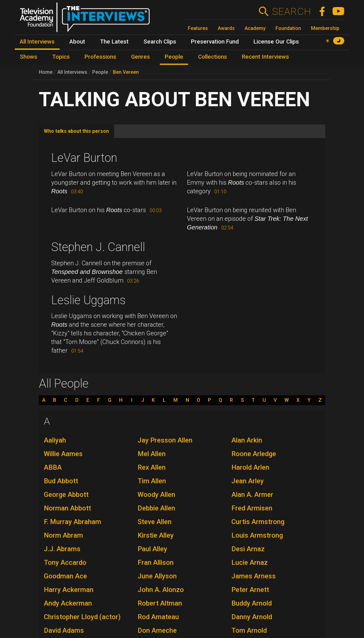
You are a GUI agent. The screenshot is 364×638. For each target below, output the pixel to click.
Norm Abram (63, 535)
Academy (255, 28)
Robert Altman (160, 603)
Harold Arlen (250, 467)
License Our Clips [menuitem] (276, 42)
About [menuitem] (77, 42)
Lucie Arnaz (250, 562)
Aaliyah (55, 440)
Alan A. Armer (252, 495)
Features (198, 28)
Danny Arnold (252, 617)
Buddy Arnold (252, 603)
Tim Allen (152, 481)
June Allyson (157, 576)
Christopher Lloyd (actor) (82, 617)
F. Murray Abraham (72, 522)
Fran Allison (156, 562)
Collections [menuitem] (213, 57)
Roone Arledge (254, 454)
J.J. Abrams (62, 549)
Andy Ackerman (68, 603)
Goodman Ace (65, 576)
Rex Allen (152, 467)
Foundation (288, 28)
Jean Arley (248, 481)
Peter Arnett (250, 590)
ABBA (53, 467)
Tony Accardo (65, 562)
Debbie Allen (156, 508)
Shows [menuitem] (29, 57)
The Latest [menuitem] (114, 42)
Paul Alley (152, 549)
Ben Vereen (126, 72)
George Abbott (66, 495)
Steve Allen (155, 522)
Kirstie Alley (156, 535)
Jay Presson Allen (165, 440)
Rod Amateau (158, 617)
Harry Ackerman (69, 590)
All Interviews (72, 72)
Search (291, 11)
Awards (226, 28)
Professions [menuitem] (100, 57)
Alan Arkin (247, 440)
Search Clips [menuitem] (160, 42)
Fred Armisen (252, 508)
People (100, 72)
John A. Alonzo (161, 590)
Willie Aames (63, 454)
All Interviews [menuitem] (37, 42)
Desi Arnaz (248, 549)
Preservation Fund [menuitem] (215, 42)
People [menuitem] (174, 57)
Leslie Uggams (88, 300)
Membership (325, 28)
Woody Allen (156, 495)
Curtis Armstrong (258, 522)
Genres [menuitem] (141, 57)
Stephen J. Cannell (98, 247)
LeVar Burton (84, 158)
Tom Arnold (249, 630)
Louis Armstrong (257, 535)
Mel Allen (152, 454)
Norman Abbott (67, 508)
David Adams (64, 630)
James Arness (254, 576)
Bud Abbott (61, 481)
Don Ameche (157, 630)
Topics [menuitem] (61, 57)
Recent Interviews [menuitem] (265, 57)
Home (46, 72)
